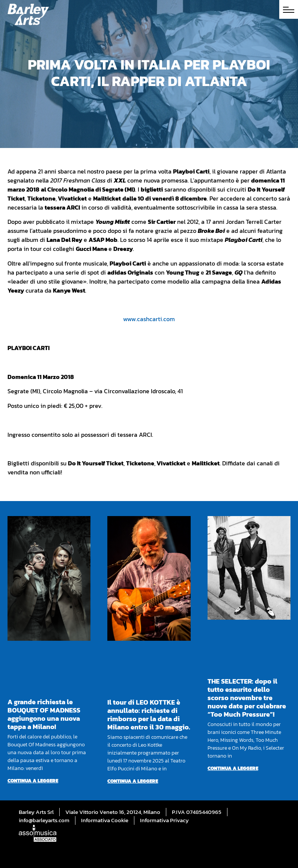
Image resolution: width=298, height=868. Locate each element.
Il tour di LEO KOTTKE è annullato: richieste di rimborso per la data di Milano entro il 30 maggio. (149, 715)
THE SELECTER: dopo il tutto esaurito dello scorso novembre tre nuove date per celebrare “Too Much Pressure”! (247, 698)
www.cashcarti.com (149, 319)
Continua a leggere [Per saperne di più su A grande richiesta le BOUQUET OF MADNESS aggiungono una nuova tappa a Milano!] (33, 781)
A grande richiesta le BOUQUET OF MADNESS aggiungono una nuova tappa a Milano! (44, 714)
